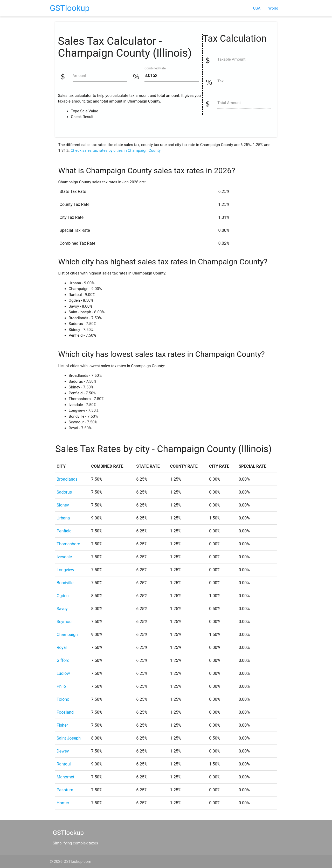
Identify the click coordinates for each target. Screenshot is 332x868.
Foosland (65, 712)
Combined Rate (155, 68)
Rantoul (64, 764)
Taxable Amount (231, 59)
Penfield (64, 531)
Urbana (63, 518)
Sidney (63, 505)
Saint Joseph (69, 738)
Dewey (63, 751)
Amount (79, 76)
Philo (61, 686)
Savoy (62, 609)
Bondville (65, 583)
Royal (62, 648)
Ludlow (63, 673)
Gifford (63, 660)
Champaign (67, 635)
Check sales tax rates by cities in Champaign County (116, 150)
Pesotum (65, 790)
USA (257, 8)
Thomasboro (68, 544)
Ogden (63, 596)
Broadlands (67, 479)
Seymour (65, 622)
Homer (63, 803)
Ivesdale (64, 557)
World (273, 8)
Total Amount (229, 103)
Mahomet (65, 777)
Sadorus (64, 492)
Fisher (62, 725)
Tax (220, 81)
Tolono (63, 699)
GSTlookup (70, 8)
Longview (65, 570)
